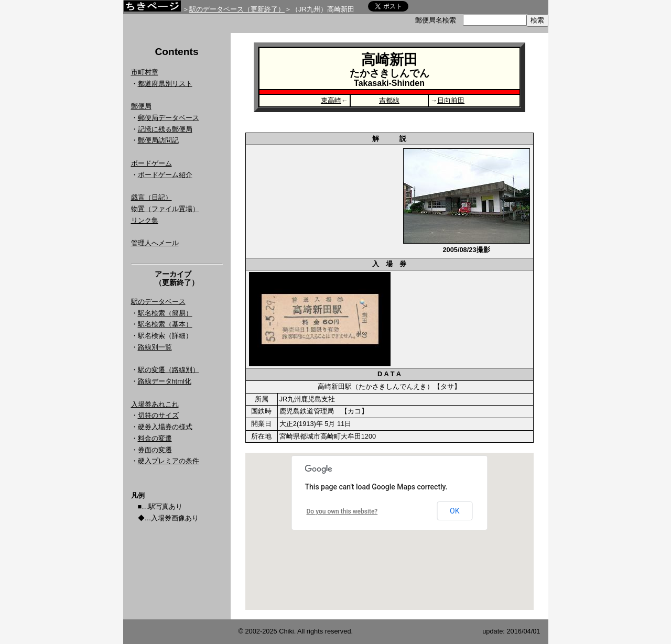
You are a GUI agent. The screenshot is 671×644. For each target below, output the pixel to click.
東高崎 (331, 100)
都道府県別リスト (165, 84)
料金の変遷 (155, 438)
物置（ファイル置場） (165, 209)
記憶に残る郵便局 (165, 129)
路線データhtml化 (165, 381)
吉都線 (389, 100)
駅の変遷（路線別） (169, 370)
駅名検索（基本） (165, 324)
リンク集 (145, 220)
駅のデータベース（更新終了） (237, 9)
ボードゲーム (151, 163)
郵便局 (141, 106)
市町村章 (145, 72)
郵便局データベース (169, 118)
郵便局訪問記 (158, 140)
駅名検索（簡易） (165, 313)
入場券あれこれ (155, 404)
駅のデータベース (158, 302)
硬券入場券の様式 (165, 427)
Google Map (389, 531)
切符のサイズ (158, 415)
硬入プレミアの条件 (169, 461)
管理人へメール (155, 243)
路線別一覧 (155, 347)
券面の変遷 (155, 450)
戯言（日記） (151, 197)
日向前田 (451, 100)
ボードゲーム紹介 (165, 175)
